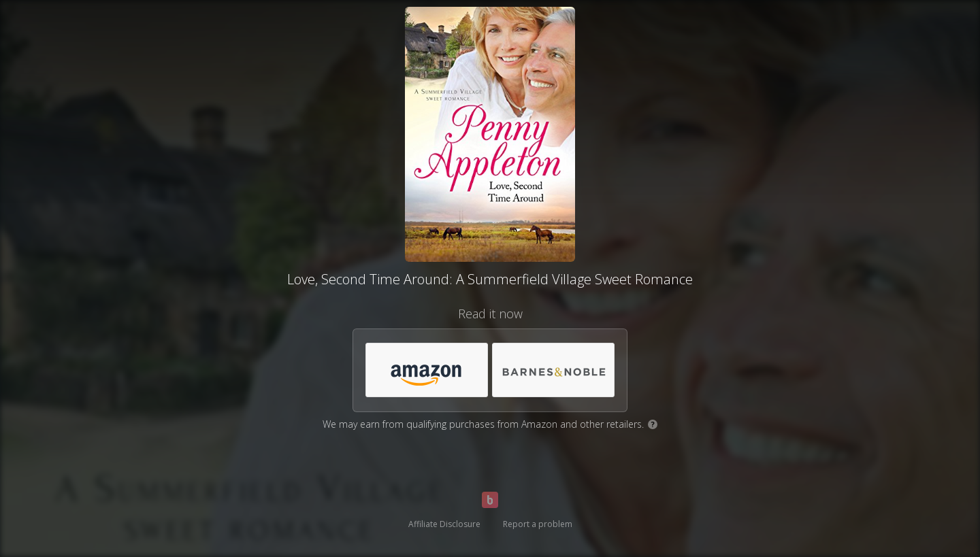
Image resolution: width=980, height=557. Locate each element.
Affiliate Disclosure (444, 524)
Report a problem (538, 524)
